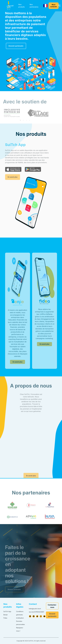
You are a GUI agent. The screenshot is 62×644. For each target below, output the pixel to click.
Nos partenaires (34, 6)
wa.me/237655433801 (37, 612)
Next (49, 113)
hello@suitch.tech (35, 609)
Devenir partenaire (16, 48)
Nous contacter (54, 6)
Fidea (5, 618)
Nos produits (22, 6)
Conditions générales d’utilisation (20, 615)
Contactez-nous (52, 606)
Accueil (11, 6)
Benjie (6, 615)
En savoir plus (13, 181)
